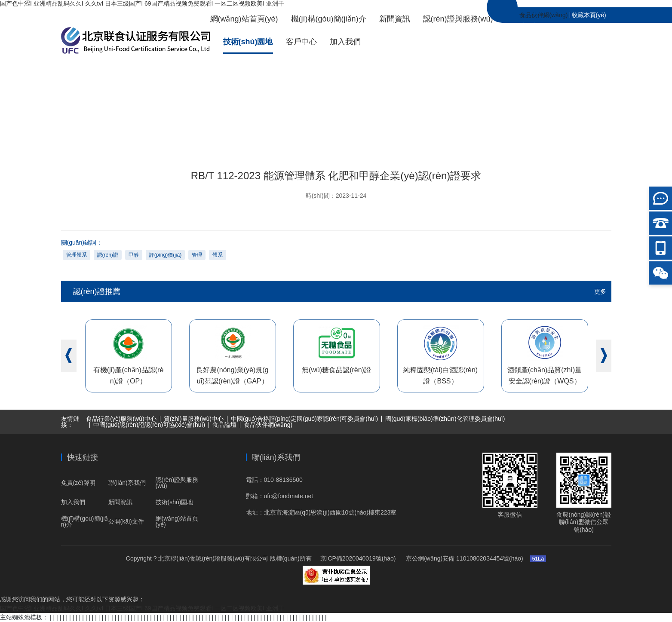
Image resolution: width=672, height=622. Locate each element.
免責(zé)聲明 (78, 483)
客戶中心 (301, 42)
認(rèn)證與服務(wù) (458, 19)
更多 (600, 291)
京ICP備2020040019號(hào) (358, 558)
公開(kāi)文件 (126, 521)
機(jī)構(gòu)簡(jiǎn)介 (329, 19)
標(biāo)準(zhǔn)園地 (450, 114)
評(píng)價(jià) (165, 255)
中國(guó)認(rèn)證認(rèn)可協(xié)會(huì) (149, 425)
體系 (218, 255)
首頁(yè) (356, 114)
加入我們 (345, 42)
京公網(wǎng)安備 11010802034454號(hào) (463, 558)
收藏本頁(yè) (589, 15)
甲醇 (134, 255)
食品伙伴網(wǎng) (544, 15)
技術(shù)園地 (248, 42)
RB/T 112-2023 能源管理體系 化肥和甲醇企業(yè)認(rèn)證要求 (571, 114)
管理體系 (77, 255)
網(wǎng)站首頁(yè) (244, 19)
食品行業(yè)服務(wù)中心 (121, 419)
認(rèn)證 (108, 255)
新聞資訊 (395, 19)
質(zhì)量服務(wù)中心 (194, 419)
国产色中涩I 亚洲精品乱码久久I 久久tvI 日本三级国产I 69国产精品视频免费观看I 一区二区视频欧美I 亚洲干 (142, 3)
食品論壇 (224, 425)
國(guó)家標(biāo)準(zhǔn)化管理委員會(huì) (445, 419)
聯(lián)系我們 (127, 483)
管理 (197, 255)
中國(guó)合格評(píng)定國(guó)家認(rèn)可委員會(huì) (304, 419)
